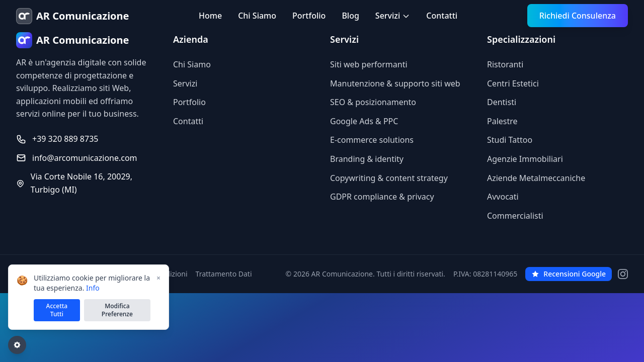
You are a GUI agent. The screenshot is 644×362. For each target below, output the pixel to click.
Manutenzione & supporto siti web (395, 83)
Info (93, 288)
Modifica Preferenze (117, 310)
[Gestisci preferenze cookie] (17, 345)
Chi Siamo (257, 16)
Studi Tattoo (510, 140)
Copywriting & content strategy (389, 178)
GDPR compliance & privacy (382, 197)
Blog (350, 16)
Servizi (393, 16)
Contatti (442, 16)
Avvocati (503, 197)
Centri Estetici (513, 83)
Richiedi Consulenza (578, 16)
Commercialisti (515, 216)
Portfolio (309, 16)
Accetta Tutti (57, 310)
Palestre (502, 121)
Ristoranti (505, 64)
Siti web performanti (369, 64)
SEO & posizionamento (373, 102)
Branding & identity (367, 159)
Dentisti (502, 102)
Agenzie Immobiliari (525, 159)
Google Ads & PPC (364, 121)
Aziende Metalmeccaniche (536, 178)
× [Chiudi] (158, 278)
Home (210, 16)
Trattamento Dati (224, 274)
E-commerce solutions (372, 140)
